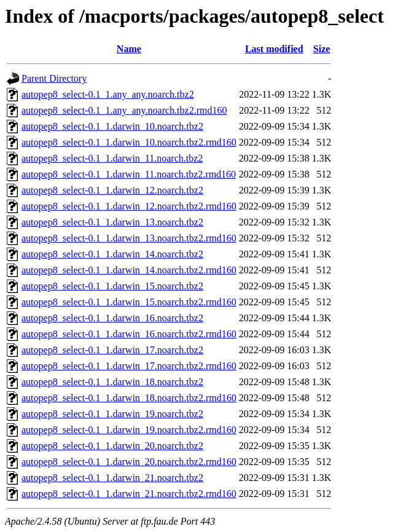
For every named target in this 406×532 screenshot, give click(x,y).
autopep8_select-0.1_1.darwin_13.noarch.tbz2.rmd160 (129, 238)
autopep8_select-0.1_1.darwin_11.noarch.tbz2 (112, 158)
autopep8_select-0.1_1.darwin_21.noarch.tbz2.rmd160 (129, 494)
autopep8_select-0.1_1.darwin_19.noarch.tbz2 (112, 414)
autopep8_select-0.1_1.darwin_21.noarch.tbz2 (112, 478)
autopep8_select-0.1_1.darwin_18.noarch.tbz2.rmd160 (129, 398)
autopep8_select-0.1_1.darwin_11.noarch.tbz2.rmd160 (129, 174)
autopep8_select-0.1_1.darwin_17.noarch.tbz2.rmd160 (129, 366)
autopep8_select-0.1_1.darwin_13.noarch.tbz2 (112, 222)
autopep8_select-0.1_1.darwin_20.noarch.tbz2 (112, 446)
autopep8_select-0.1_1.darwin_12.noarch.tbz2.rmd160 (129, 206)
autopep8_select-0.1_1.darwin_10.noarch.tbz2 (112, 126)
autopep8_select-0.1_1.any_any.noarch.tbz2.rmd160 (124, 110)
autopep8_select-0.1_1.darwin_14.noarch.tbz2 (112, 254)
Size (322, 49)
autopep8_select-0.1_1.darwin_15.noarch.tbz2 (112, 286)
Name (129, 49)
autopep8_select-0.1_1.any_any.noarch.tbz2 (108, 94)
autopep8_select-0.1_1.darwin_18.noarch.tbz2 (112, 382)
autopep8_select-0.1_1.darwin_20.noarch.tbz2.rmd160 (129, 462)
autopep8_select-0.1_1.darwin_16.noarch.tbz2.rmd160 (129, 334)
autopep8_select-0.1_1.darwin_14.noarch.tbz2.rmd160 (129, 270)
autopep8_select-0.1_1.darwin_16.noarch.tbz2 (112, 318)
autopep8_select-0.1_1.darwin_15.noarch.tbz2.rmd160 (129, 302)
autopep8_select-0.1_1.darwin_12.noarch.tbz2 (112, 190)
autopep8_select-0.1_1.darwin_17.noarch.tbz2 (112, 350)
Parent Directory (54, 78)
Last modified (274, 49)
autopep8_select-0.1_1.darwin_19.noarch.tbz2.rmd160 (129, 430)
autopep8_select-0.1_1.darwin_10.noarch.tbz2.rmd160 (129, 142)
